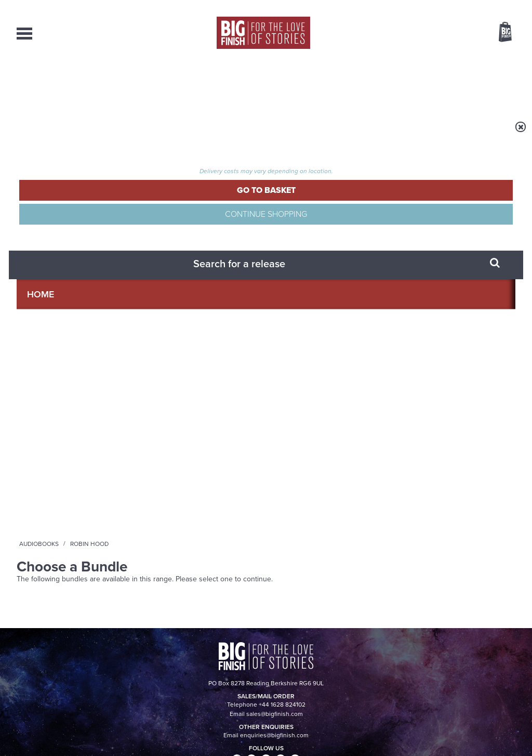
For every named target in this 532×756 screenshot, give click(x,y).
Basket (499, 33)
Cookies (193, 728)
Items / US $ (450, 33)
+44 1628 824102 (202, 640)
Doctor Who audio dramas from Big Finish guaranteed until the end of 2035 (437, 397)
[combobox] (421, 60)
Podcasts (367, 83)
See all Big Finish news (463, 364)
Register (491, 7)
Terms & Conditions (236, 728)
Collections (157, 83)
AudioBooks (73, 83)
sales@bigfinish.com (192, 649)
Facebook (312, 262)
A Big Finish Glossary (155, 485)
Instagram (371, 262)
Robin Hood (168, 134)
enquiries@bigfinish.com (286, 649)
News (307, 83)
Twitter (342, 262)
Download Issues (491, 659)
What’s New (241, 83)
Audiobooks (117, 134)
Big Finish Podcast (380, 271)
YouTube (404, 262)
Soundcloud (448, 262)
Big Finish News (65, 362)
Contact (490, 83)
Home (77, 134)
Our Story (502, 641)
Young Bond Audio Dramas (169, 381)
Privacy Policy (38, 308)
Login (458, 7)
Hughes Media (70, 741)
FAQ (509, 650)
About (430, 83)
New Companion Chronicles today (428, 493)
